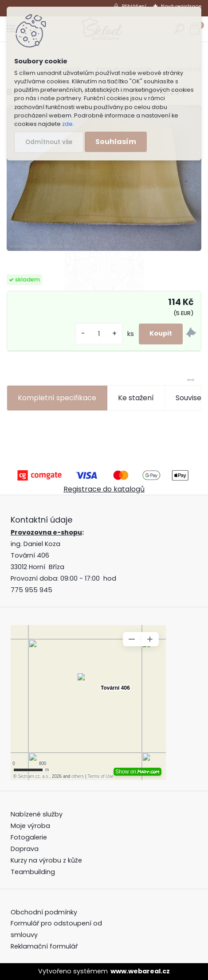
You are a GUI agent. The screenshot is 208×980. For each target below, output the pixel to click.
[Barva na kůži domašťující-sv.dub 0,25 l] (104, 178)
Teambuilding (33, 872)
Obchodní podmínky (45, 912)
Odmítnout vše (49, 142)
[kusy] (99, 334)
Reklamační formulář (44, 946)
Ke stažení (136, 398)
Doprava (25, 849)
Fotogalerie (29, 837)
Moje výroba (30, 826)
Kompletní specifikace (57, 398)
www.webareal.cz (140, 971)
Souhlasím (116, 142)
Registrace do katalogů (104, 489)
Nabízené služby (37, 814)
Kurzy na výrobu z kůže (46, 860)
